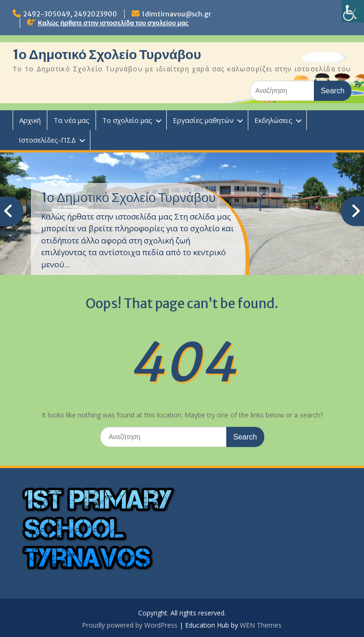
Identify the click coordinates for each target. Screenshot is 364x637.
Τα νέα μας (71, 120)
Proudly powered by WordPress (130, 625)
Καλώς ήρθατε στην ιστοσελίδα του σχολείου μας (113, 23)
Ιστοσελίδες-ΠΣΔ (47, 140)
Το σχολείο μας (127, 120)
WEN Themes (261, 625)
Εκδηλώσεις (273, 120)
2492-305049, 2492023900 (70, 14)
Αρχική (30, 120)
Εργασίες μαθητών (203, 120)
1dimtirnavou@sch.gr (177, 14)
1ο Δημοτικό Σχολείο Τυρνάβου (107, 54)
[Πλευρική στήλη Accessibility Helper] (353, 11)
